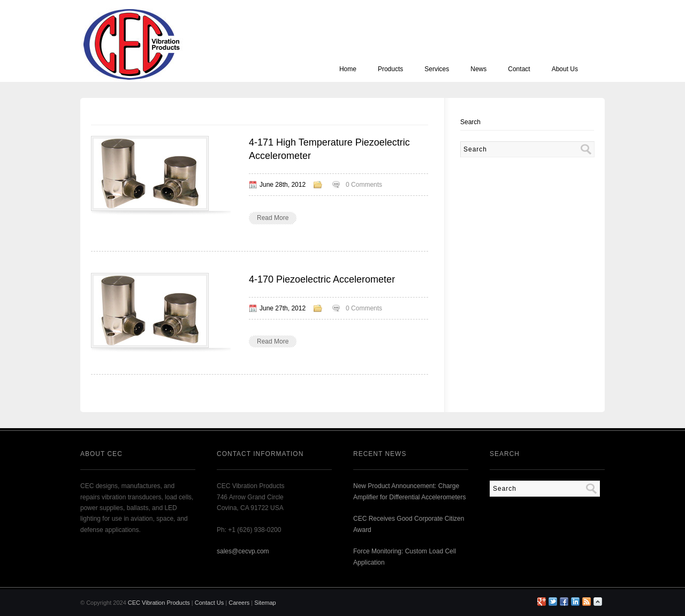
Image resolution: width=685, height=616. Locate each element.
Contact (519, 69)
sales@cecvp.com (243, 551)
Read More (273, 218)
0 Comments (364, 185)
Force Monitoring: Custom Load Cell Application (405, 557)
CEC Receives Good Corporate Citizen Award (409, 524)
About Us (565, 69)
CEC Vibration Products (159, 603)
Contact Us (209, 603)
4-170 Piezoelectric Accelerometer (322, 279)
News (478, 69)
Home (348, 69)
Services (437, 69)
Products (390, 69)
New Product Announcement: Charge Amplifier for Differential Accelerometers (410, 491)
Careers (239, 603)
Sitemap (265, 603)
